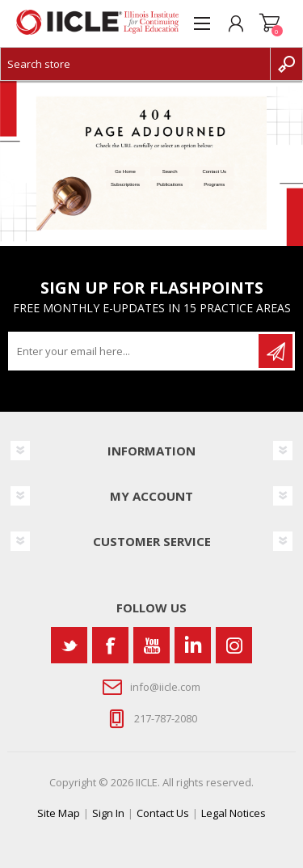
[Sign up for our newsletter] (135, 351)
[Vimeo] (193, 645)
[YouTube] (151, 645)
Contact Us (214, 171)
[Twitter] (69, 645)
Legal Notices (234, 813)
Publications (170, 184)
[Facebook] (110, 645)
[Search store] (135, 64)
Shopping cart (270, 23)
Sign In (108, 813)
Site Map (59, 813)
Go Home (125, 171)
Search (170, 171)
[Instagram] (234, 645)
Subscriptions (125, 184)
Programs (214, 184)
